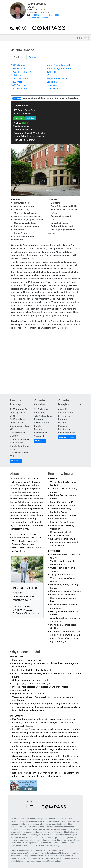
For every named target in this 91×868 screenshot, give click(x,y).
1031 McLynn (17, 423)
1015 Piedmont (19, 68)
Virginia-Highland (67, 433)
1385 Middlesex (18, 419)
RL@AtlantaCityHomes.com (38, 18)
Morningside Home (19, 439)
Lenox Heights (54, 89)
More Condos (40, 441)
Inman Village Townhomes (60, 68)
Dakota (38, 426)
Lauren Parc (53, 82)
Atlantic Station (66, 413)
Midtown (62, 426)
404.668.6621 (54, 15)
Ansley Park (64, 409)
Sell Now (31, 118)
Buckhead (63, 419)
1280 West (16, 82)
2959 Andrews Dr (19, 409)
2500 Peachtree (19, 89)
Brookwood (40, 419)
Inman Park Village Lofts (59, 65)
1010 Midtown (18, 65)
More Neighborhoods (67, 437)
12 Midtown (17, 75)
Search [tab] (32, 57)
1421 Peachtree (19, 85)
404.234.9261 (36, 15)
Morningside (64, 429)
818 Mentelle (16, 443)
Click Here (17, 99)
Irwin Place (52, 72)
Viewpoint (39, 436)
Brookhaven (64, 416)
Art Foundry (40, 413)
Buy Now (19, 118)
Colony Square (41, 423)
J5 (48, 75)
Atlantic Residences (44, 416)
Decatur (62, 423)
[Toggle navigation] (82, 38)
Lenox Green (53, 85)
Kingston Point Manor (57, 78)
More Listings (16, 461)
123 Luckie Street (20, 78)
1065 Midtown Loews (22, 72)
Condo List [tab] (19, 57)
